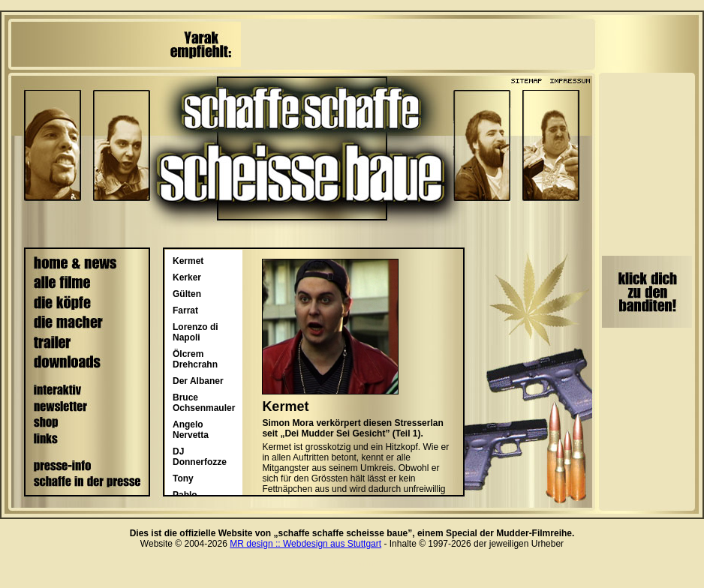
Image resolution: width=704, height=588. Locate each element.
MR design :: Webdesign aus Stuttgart (305, 544)
